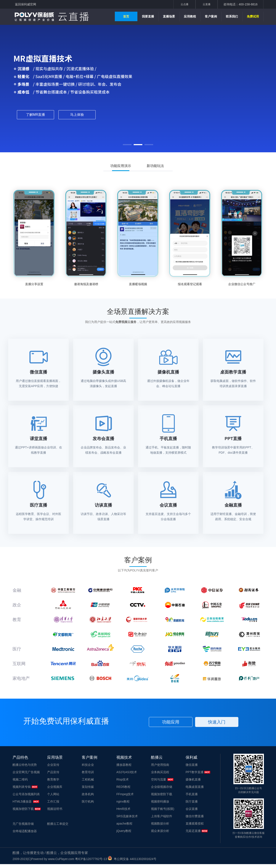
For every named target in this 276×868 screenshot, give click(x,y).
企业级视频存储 (162, 787)
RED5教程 (123, 787)
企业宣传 (53, 765)
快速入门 (217, 722)
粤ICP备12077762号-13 (91, 859)
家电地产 (21, 678)
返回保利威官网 (26, 4)
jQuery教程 (124, 831)
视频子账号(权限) (163, 809)
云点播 (185, 4)
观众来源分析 (160, 831)
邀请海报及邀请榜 (86, 284)
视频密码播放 (160, 801)
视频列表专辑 (22, 787)
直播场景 (169, 16)
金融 (17, 590)
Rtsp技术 (123, 779)
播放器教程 (124, 765)
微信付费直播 (195, 816)
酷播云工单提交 (58, 824)
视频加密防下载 (23, 809)
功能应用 (171, 722)
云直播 (207, 4)
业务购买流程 (160, 772)
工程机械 (88, 779)
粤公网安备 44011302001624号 (132, 859)
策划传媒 (88, 787)
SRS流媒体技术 (127, 816)
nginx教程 (123, 801)
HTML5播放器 (22, 801)
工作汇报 (53, 801)
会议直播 (192, 809)
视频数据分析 (160, 823)
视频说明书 (55, 809)
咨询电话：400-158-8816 (240, 4)
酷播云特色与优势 (25, 765)
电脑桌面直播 (195, 787)
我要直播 (148, 16)
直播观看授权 (195, 823)
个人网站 (53, 794)
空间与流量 (159, 779)
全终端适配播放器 (25, 831)
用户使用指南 (160, 765)
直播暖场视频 (138, 284)
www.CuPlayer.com (61, 859)
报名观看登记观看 (190, 284)
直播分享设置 (34, 284)
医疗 (17, 649)
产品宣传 (53, 772)
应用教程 (190, 16)
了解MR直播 (36, 115)
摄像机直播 (193, 779)
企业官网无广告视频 (26, 772)
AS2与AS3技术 (127, 772)
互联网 (19, 664)
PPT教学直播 (195, 772)
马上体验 (77, 115)
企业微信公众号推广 (242, 284)
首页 (126, 16)
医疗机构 (88, 801)
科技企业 (88, 765)
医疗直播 (192, 801)
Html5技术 (123, 809)
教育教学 (53, 779)
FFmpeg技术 (125, 794)
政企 (17, 605)
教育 (17, 620)
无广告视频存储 (23, 824)
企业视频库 (55, 787)
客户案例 (211, 16)
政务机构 (88, 794)
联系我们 (232, 16)
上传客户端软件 (162, 816)
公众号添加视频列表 (26, 794)
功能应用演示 (121, 168)
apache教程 (124, 823)
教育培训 (88, 772)
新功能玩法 (155, 166)
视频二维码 (20, 779)
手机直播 (192, 794)
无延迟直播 (193, 831)
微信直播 (192, 765)
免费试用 (253, 16)
